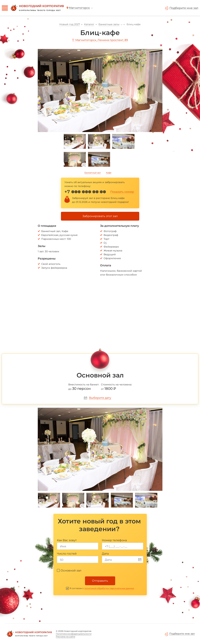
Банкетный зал (93, 173)
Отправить (100, 581)
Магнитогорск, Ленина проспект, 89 (102, 40)
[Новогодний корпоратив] (37, 8)
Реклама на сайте (65, 637)
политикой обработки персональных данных (109, 588)
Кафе (109, 173)
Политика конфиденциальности (74, 634)
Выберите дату (100, 398)
